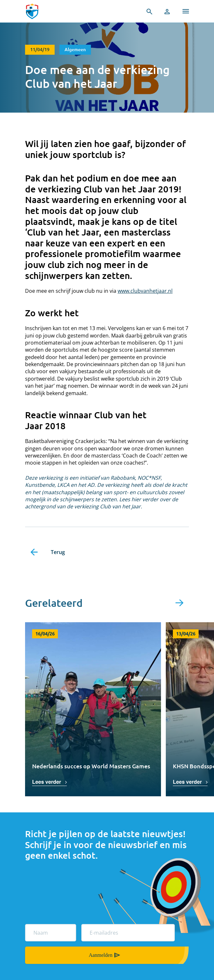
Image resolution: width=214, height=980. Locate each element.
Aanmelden (101, 955)
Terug (58, 552)
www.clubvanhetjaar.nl (145, 291)
